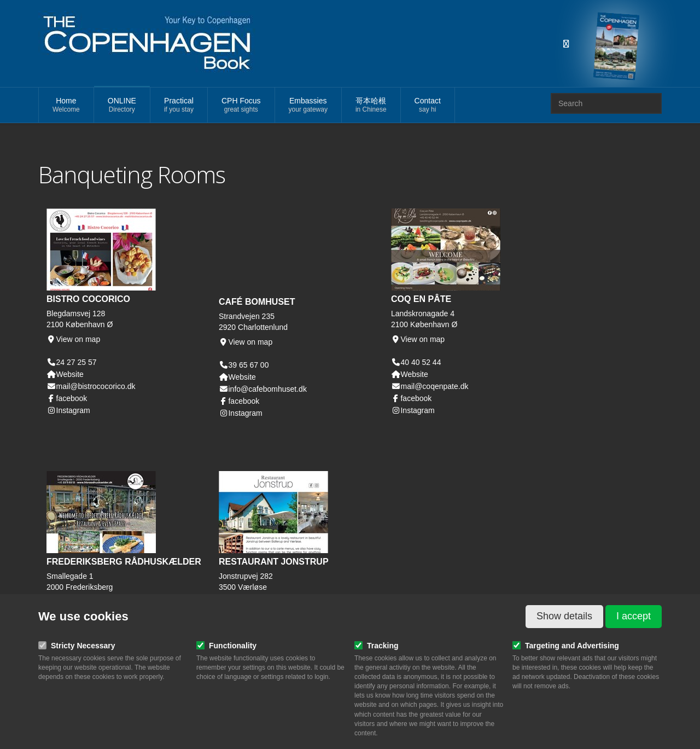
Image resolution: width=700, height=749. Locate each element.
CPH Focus (241, 105)
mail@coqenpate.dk (430, 386)
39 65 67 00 (248, 365)
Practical (179, 105)
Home (66, 105)
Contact (428, 105)
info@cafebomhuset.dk (263, 389)
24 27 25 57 (77, 362)
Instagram (68, 410)
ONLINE (122, 105)
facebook (67, 398)
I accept (634, 616)
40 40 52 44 (421, 362)
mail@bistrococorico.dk (91, 386)
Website (65, 374)
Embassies (308, 105)
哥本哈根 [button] (371, 105)
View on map (73, 339)
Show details (564, 616)
